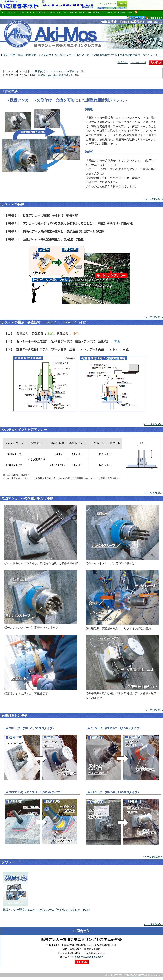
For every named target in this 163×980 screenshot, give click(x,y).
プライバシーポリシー (57, 12)
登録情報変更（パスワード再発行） (112, 8)
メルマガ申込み (39, 12)
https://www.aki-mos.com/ (89, 957)
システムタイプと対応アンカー (56, 55)
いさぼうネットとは (9, 12)
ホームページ (138, 62)
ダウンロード (150, 55)
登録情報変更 (94, 12)
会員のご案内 (25, 12)
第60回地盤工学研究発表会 (53, 75)
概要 (5, 55)
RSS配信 (122, 12)
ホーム (130, 12)
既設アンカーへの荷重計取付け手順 (97, 55)
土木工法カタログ (109, 12)
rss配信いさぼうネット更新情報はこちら (136, 12)
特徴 (13, 55)
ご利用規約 (73, 12)
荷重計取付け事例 (130, 55)
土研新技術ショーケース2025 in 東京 (54, 71)
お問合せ (123, 62)
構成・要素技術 (27, 55)
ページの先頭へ (154, 199)
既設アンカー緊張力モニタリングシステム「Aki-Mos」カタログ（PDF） (47, 908)
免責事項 (83, 12)
